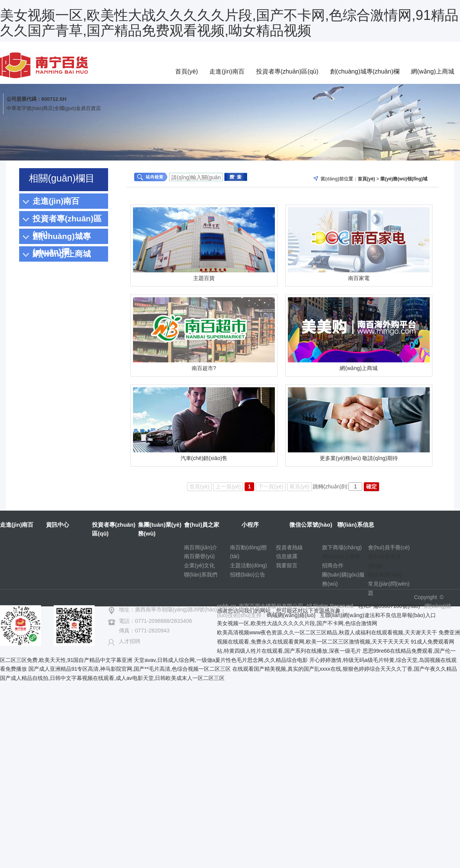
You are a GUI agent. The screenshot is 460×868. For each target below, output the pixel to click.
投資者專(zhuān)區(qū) (287, 71)
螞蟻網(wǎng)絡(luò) (291, 615)
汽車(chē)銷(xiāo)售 (204, 458)
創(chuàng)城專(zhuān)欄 (365, 71)
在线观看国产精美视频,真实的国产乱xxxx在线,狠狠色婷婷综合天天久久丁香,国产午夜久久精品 (345, 669)
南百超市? (204, 368)
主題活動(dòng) (248, 565)
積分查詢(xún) (385, 575)
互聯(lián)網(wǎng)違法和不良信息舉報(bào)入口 (378, 615)
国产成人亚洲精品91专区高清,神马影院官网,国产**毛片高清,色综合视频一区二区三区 (130, 669)
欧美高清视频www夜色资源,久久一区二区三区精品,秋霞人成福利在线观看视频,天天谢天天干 (327, 632)
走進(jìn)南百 (227, 71)
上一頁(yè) (228, 486)
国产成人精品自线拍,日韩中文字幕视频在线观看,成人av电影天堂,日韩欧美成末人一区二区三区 (112, 678)
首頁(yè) (187, 71)
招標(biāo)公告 (248, 575)
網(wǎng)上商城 (433, 71)
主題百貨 (204, 278)
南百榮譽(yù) (199, 556)
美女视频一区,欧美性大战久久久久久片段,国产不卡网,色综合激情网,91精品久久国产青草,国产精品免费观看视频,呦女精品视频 (229, 23)
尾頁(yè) (299, 486)
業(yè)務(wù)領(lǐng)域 (404, 179)
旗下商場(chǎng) (342, 547)
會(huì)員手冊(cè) (389, 547)
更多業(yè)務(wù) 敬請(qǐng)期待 (359, 458)
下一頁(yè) (271, 486)
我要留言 (287, 565)
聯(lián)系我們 (201, 575)
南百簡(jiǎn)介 (201, 547)
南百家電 (359, 278)
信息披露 (287, 556)
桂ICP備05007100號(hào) (389, 606)
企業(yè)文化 (199, 565)
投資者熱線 (289, 547)
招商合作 (333, 565)
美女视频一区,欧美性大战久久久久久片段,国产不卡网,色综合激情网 (297, 623)
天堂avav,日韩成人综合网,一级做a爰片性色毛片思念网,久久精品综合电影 (221, 660)
